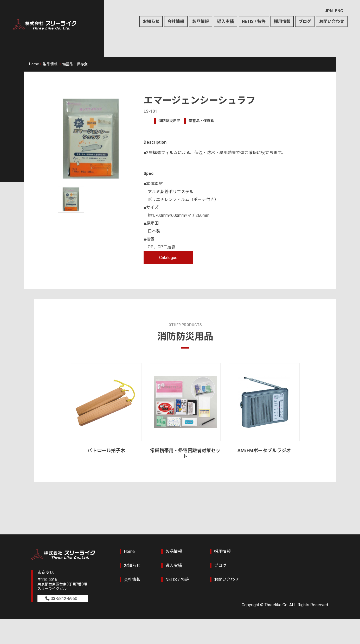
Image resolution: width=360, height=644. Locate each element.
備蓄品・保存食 (75, 64)
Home (34, 64)
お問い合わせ (332, 21)
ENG (339, 11)
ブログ (305, 21)
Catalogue (168, 258)
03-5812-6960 (64, 599)
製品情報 (201, 21)
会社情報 (176, 21)
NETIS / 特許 (254, 21)
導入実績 (226, 21)
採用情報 (282, 21)
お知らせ (151, 21)
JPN (329, 11)
